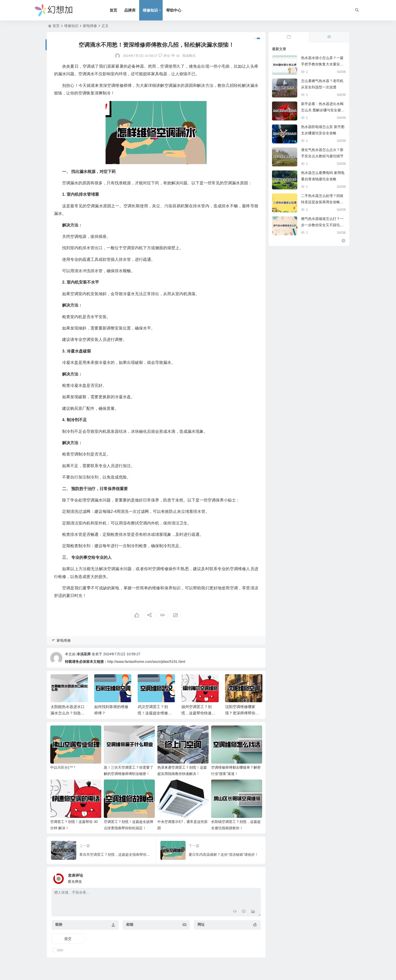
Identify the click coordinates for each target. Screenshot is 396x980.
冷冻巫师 (84, 654)
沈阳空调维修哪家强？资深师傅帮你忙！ (240, 713)
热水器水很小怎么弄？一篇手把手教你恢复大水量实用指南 (322, 64)
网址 (201, 924)
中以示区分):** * (63, 767)
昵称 (59, 924)
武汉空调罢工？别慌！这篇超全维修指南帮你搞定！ (155, 713)
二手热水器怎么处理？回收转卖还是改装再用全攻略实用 (322, 202)
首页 (113, 10)
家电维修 (90, 26)
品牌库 (130, 10)
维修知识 (150, 10)
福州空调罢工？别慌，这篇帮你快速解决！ (198, 713)
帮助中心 (174, 10)
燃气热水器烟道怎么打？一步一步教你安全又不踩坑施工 (322, 225)
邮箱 (130, 924)
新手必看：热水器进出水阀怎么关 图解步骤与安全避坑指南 (323, 110)
